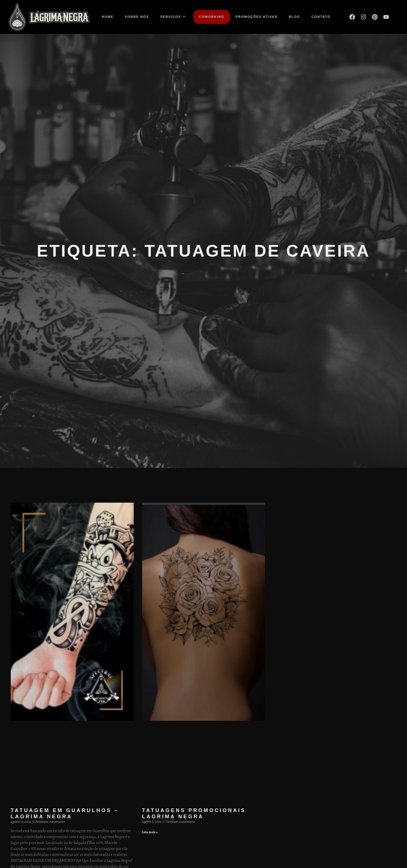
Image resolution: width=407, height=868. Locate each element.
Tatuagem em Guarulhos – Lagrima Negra (65, 813)
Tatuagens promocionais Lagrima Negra (194, 813)
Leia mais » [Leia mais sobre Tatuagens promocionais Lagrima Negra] (150, 832)
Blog (295, 17)
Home (108, 17)
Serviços (173, 17)
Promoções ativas (257, 17)
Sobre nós (137, 17)
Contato (321, 17)
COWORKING (212, 17)
